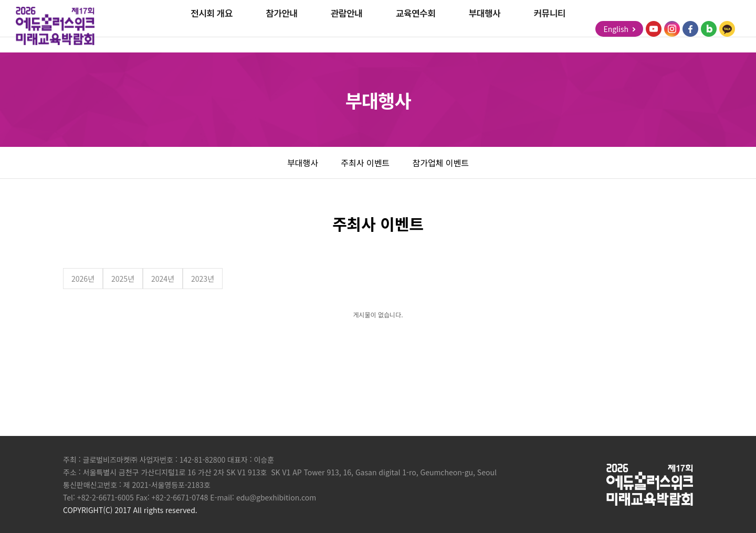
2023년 (203, 279)
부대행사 (485, 29)
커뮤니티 (550, 29)
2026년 (83, 279)
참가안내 (281, 29)
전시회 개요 (212, 29)
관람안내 (346, 29)
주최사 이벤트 (365, 163)
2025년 (123, 279)
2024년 (163, 279)
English (619, 29)
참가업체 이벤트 (440, 163)
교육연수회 (416, 29)
